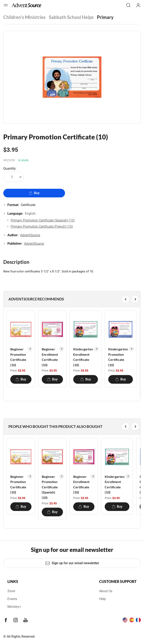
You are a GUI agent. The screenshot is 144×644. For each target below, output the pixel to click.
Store (11, 591)
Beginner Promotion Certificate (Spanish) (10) (50, 487)
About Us (106, 591)
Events (12, 599)
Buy (34, 193)
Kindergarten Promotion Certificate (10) (118, 357)
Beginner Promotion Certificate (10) (18, 357)
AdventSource (30, 235)
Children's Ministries (24, 17)
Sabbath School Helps (71, 17)
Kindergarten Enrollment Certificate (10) (83, 357)
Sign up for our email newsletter (72, 563)
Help (102, 599)
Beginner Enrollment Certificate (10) (50, 357)
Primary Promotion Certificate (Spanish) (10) (43, 220)
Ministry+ (14, 607)
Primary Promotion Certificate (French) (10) (42, 226)
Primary (105, 17)
